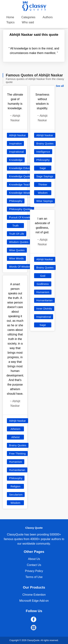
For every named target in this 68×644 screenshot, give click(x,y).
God (43, 276)
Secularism (16, 495)
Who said (28, 22)
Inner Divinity (44, 309)
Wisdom (15, 503)
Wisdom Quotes (19, 242)
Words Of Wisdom (20, 267)
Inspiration (16, 143)
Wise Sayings (45, 201)
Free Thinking (17, 453)
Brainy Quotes (18, 445)
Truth (15, 226)
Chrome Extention (34, 595)
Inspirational (16, 152)
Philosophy (16, 201)
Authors (48, 17)
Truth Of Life (17, 234)
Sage (43, 168)
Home (10, 17)
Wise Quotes (17, 250)
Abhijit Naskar (17, 135)
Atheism (15, 429)
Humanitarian (17, 470)
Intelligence (43, 152)
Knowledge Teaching (22, 184)
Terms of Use (34, 577)
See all (60, 86)
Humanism (16, 462)
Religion (15, 486)
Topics (10, 22)
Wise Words (16, 258)
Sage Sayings (45, 176)
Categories (28, 17)
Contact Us (34, 565)
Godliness (43, 284)
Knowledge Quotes (21, 176)
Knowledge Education (22, 168)
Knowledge (16, 160)
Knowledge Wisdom (21, 193)
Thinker (43, 184)
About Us (34, 559)
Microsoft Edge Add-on (34, 601)
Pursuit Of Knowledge (22, 217)
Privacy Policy (34, 571)
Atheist (15, 437)
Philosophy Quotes (20, 209)
